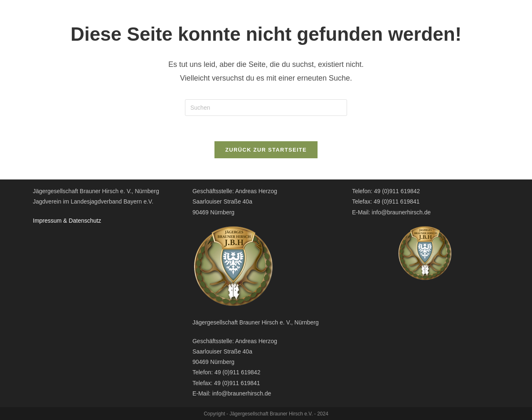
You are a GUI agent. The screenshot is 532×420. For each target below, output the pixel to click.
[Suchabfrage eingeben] (266, 108)
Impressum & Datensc (62, 221)
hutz (96, 221)
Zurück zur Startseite (266, 150)
